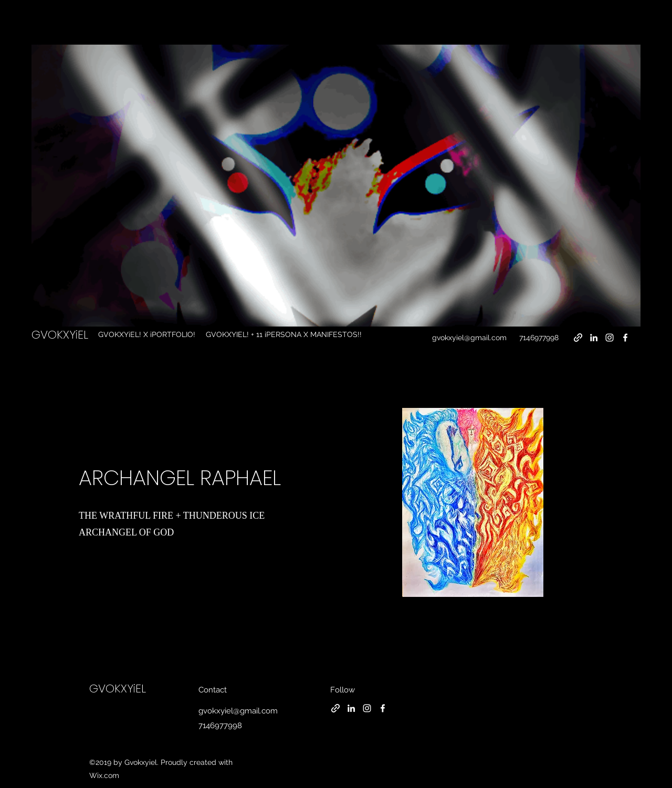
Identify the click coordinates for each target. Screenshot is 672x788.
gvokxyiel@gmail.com (469, 338)
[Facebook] (625, 338)
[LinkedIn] (594, 338)
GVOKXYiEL (60, 335)
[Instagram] (610, 338)
